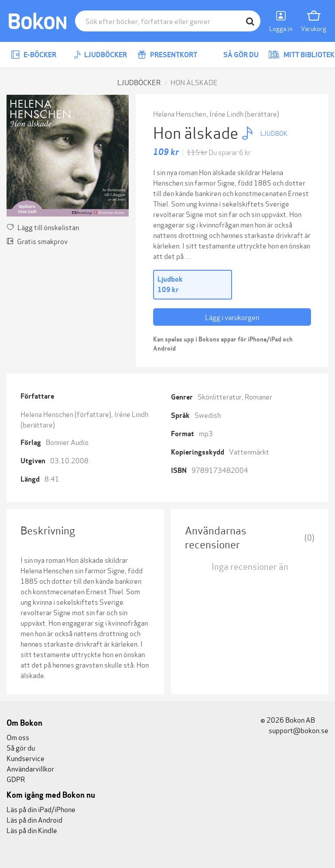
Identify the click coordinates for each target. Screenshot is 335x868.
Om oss (18, 737)
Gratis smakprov (37, 241)
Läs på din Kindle (32, 830)
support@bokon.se (294, 730)
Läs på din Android (34, 819)
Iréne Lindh (226, 113)
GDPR (16, 779)
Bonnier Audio (67, 442)
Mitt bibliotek (301, 55)
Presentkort (167, 55)
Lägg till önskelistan (43, 227)
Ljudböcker (100, 55)
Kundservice (26, 758)
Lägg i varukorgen (232, 317)
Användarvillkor (30, 768)
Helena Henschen (179, 113)
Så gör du (235, 55)
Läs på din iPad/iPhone (41, 809)
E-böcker (34, 55)
